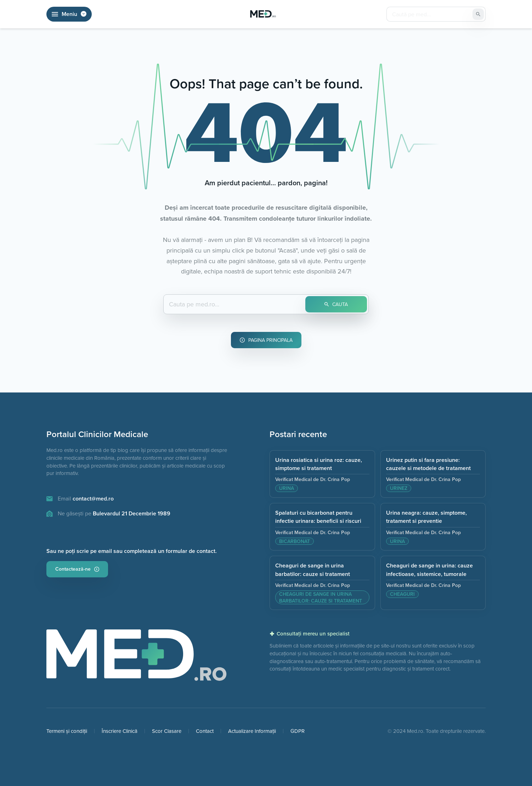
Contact (205, 731)
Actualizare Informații (252, 731)
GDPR (298, 731)
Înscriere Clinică (120, 731)
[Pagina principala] (137, 658)
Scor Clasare (167, 731)
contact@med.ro (93, 499)
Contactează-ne (77, 569)
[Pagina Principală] (263, 14)
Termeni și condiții (67, 731)
